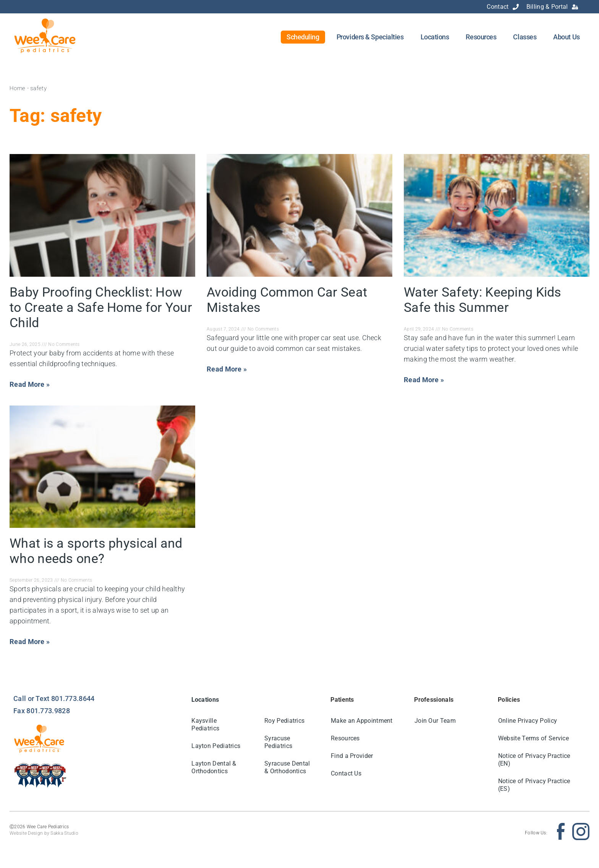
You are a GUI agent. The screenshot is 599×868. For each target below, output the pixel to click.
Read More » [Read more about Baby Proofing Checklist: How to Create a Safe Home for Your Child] (30, 384)
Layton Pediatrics (216, 746)
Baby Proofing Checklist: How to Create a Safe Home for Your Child (101, 307)
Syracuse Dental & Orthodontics (287, 767)
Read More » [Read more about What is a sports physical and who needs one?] (30, 642)
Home (17, 88)
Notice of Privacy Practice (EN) (534, 760)
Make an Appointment (362, 721)
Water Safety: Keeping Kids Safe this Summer (483, 300)
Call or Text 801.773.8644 (54, 698)
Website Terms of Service (533, 738)
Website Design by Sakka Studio (44, 833)
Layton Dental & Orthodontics (214, 767)
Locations (435, 37)
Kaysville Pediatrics (206, 724)
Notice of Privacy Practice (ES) (534, 785)
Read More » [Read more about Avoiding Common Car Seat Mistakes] (227, 369)
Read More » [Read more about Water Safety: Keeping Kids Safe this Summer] (424, 380)
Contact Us (346, 773)
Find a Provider (352, 756)
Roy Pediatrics (284, 721)
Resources (481, 37)
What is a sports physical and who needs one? (96, 551)
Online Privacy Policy (528, 721)
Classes (525, 37)
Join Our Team (435, 721)
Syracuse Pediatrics (278, 742)
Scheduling (303, 37)
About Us (566, 37)
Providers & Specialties (370, 37)
